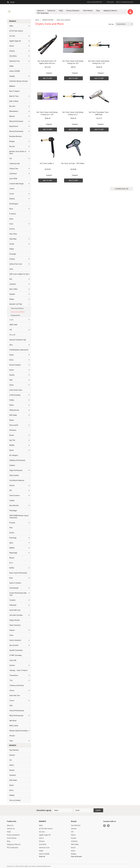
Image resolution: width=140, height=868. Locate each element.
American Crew (15, 61)
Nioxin (12, 450)
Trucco (12, 700)
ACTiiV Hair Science (16, 31)
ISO (11, 330)
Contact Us (51, 11)
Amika (11, 66)
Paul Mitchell (14, 505)
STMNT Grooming (15, 655)
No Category (14, 455)
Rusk (11, 578)
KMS (11, 380)
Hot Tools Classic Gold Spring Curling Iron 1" (73, 113)
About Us (41, 11)
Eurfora (12, 229)
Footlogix (13, 254)
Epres (11, 219)
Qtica (11, 543)
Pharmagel (13, 510)
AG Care (12, 36)
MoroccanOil (14, 425)
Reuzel (12, 558)
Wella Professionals (16, 716)
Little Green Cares (16, 390)
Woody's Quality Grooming (18, 731)
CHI (11, 158)
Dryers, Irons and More (18, 312)
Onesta (12, 485)
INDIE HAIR (13, 325)
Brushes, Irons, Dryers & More (18, 152)
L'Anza (11, 385)
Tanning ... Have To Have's (18, 670)
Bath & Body (14, 101)
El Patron (13, 214)
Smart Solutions (15, 625)
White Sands (14, 726)
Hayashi (12, 294)
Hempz (12, 299)
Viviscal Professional (17, 711)
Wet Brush (13, 721)
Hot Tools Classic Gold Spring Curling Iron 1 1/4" (47, 113)
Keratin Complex (15, 365)
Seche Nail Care (15, 610)
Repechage (13, 553)
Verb (11, 705)
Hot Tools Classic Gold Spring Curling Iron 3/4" (73, 62)
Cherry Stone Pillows (17, 308)
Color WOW (13, 179)
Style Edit (13, 660)
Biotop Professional (16, 121)
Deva (11, 209)
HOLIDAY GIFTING (16, 304)
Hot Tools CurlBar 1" (47, 163)
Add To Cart (48, 78)
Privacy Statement (73, 11)
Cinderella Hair (15, 164)
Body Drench (14, 126)
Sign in (118, 2)
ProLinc (12, 533)
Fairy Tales (13, 234)
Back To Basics (15, 91)
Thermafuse (14, 675)
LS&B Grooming (15, 395)
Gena (11, 269)
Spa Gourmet (14, 645)
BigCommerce (47, 866)
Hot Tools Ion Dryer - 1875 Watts (73, 163)
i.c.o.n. (11, 320)
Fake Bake (13, 239)
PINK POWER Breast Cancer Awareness (19, 517)
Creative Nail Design (16, 184)
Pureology (13, 538)
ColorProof (13, 174)
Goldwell (13, 284)
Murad (12, 435)
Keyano (12, 375)
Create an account (128, 2)
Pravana (12, 523)
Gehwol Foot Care (16, 264)
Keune (12, 370)
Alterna (12, 51)
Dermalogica (14, 204)
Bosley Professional (16, 131)
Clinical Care (14, 169)
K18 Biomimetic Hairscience (19, 350)
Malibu (12, 400)
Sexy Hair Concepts (16, 615)
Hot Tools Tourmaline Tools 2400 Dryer (99, 113)
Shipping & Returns (110, 11)
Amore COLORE (15, 71)
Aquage (12, 76)
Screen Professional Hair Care (18, 594)
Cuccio (12, 194)
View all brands (15, 800)
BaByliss (12, 86)
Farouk (12, 244)
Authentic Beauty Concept (19, 81)
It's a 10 (12, 335)
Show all (42, 856)
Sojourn (12, 630)
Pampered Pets (15, 315)
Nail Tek (12, 440)
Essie (11, 224)
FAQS (61, 11)
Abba (11, 26)
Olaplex (12, 465)
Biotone (12, 116)
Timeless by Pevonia (17, 685)
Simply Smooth (15, 620)
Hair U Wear (13, 289)
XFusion (12, 736)
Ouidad (12, 500)
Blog (98, 11)
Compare (49, 73)
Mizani (12, 420)
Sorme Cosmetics (15, 640)
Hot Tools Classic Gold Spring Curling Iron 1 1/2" (99, 62)
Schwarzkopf (14, 588)
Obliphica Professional (17, 460)
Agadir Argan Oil (15, 41)
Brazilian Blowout (16, 136)
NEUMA (12, 445)
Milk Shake (13, 415)
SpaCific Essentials (16, 650)
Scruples (12, 600)
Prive (11, 528)
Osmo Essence (14, 495)
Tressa (12, 690)
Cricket (12, 189)
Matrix (12, 405)
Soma (11, 635)
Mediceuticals (14, 410)
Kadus (12, 355)
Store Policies (88, 11)
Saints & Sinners (15, 583)
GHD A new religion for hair (19, 274)
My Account (110, 2)
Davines (12, 199)
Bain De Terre (14, 96)
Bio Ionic (12, 106)
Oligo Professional (16, 470)
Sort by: (111, 24)
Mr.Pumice (13, 430)
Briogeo (12, 141)
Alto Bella (13, 56)
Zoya (11, 741)
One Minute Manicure (17, 480)
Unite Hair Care (15, 695)
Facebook (105, 826)
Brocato (12, 146)
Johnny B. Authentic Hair (18, 340)
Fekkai (12, 249)
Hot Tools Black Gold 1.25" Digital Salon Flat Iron (47, 62)
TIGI (11, 680)
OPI (11, 490)
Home (37, 20)
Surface (12, 665)
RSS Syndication (43, 13)
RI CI (11, 563)
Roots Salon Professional (18, 573)
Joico (11, 345)
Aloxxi (12, 46)
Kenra (11, 360)
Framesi (12, 259)
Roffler (12, 568)
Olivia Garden (14, 475)
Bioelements (14, 111)
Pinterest (108, 826)
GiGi (11, 279)
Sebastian (13, 605)
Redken (12, 548)
